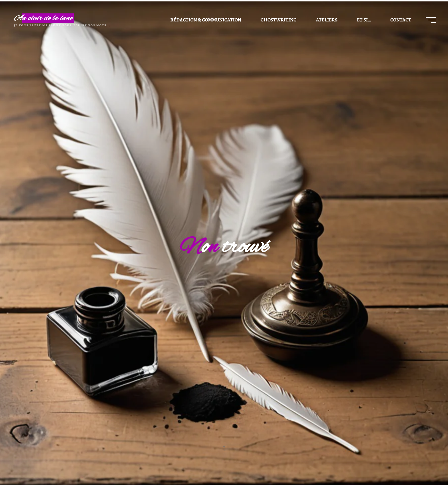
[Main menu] (431, 20)
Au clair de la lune (43, 18)
